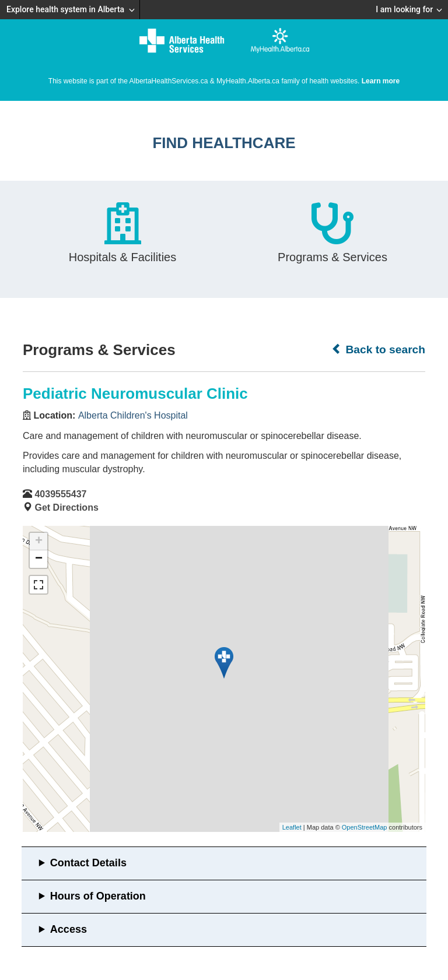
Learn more (381, 81)
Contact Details (88, 863)
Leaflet (292, 827)
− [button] (39, 559)
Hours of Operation (98, 896)
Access (69, 929)
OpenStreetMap (365, 827)
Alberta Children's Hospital (133, 415)
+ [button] (39, 542)
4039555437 (60, 494)
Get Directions (66, 507)
